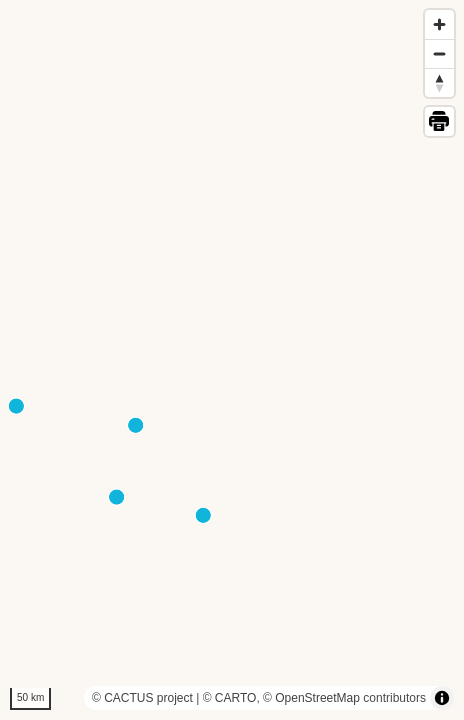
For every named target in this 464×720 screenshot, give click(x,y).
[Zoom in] (439, 24)
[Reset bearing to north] (439, 82)
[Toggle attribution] (442, 698)
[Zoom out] (439, 53)
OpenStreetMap (317, 698)
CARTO (236, 698)
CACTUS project (148, 698)
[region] (232, 360)
